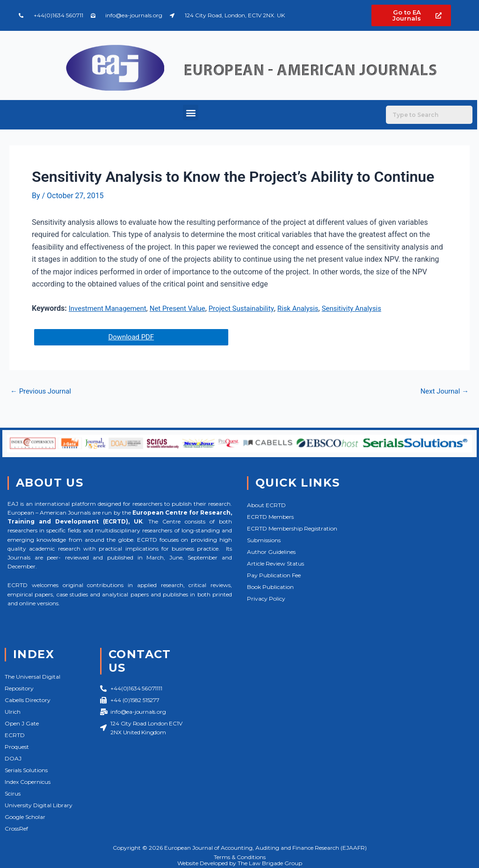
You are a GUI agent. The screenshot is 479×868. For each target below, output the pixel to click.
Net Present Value (185, 308)
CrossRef (16, 829)
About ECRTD (266, 505)
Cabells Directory (28, 700)
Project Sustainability (253, 308)
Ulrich (13, 712)
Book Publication (270, 587)
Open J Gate (22, 723)
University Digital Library (39, 805)
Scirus (13, 793)
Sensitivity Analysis (370, 308)
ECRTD (15, 735)
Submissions (264, 540)
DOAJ (13, 758)
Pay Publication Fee (274, 575)
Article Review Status (276, 563)
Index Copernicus (28, 782)
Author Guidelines (271, 552)
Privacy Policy (266, 599)
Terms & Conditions (240, 857)
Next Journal (443, 392)
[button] (191, 112)
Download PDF (132, 337)
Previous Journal (43, 392)
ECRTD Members (270, 517)
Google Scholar (25, 817)
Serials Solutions (26, 770)
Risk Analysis (313, 308)
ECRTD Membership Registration (292, 528)
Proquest (17, 747)
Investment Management (110, 308)
